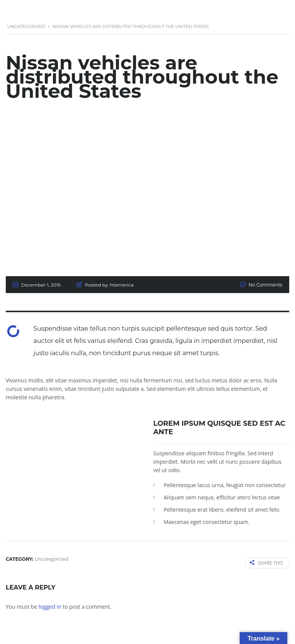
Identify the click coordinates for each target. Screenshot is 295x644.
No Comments (265, 285)
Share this (266, 563)
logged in (50, 607)
